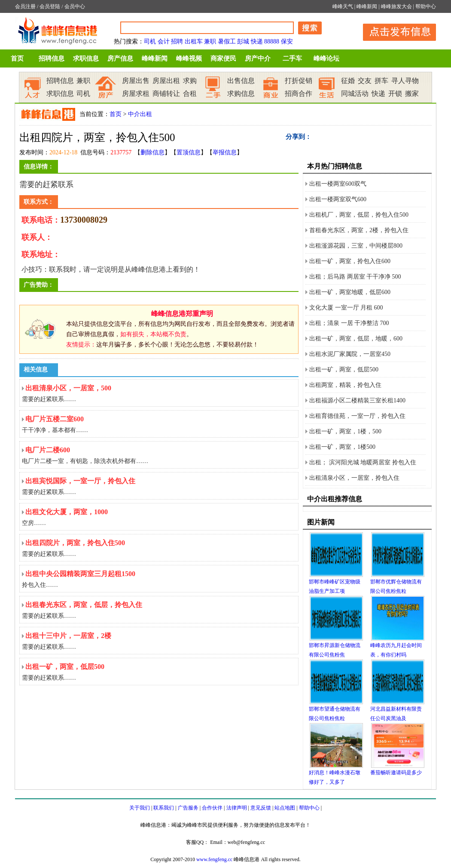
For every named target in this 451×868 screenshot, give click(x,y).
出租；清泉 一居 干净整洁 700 (349, 323)
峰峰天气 (343, 6)
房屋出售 (136, 81)
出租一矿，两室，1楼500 (342, 447)
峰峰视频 (189, 58)
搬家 (412, 94)
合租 (190, 94)
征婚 (348, 81)
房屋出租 (166, 81)
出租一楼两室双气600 (338, 199)
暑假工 (227, 41)
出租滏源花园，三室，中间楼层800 (356, 246)
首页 (17, 58)
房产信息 (120, 58)
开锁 (395, 94)
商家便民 (223, 58)
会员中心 (75, 6)
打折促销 (299, 81)
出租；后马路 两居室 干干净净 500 (355, 277)
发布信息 (395, 31)
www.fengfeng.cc (215, 859)
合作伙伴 (212, 808)
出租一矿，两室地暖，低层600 (350, 292)
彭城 (243, 41)
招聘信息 (52, 58)
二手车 (292, 58)
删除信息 (152, 152)
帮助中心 (426, 6)
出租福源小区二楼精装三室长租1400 (357, 400)
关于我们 (140, 808)
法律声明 (237, 808)
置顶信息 (189, 152)
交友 (365, 81)
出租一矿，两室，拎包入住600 (350, 261)
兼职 (210, 41)
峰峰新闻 (367, 6)
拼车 (381, 81)
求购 (190, 81)
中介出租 (140, 114)
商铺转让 (166, 94)
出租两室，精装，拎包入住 (345, 385)
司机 (150, 41)
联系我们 (164, 808)
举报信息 (225, 152)
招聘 (177, 41)
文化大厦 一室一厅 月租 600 (346, 308)
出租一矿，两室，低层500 (344, 370)
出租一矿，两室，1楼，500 (345, 431)
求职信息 (86, 58)
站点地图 (285, 808)
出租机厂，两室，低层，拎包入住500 (359, 215)
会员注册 (25, 6)
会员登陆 (50, 6)
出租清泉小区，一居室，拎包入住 (354, 478)
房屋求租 (136, 94)
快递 (257, 41)
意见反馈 (261, 808)
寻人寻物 (405, 81)
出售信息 (241, 81)
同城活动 (355, 94)
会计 (164, 41)
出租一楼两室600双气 (338, 184)
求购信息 (241, 94)
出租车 (194, 41)
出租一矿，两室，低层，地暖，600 (356, 339)
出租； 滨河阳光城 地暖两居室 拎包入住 (363, 462)
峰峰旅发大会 (396, 6)
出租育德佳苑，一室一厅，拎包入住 (357, 416)
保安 (287, 41)
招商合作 (299, 94)
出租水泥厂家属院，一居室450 (350, 354)
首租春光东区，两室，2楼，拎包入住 (359, 230)
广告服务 (188, 808)
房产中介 (258, 58)
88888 (272, 41)
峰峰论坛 (326, 58)
